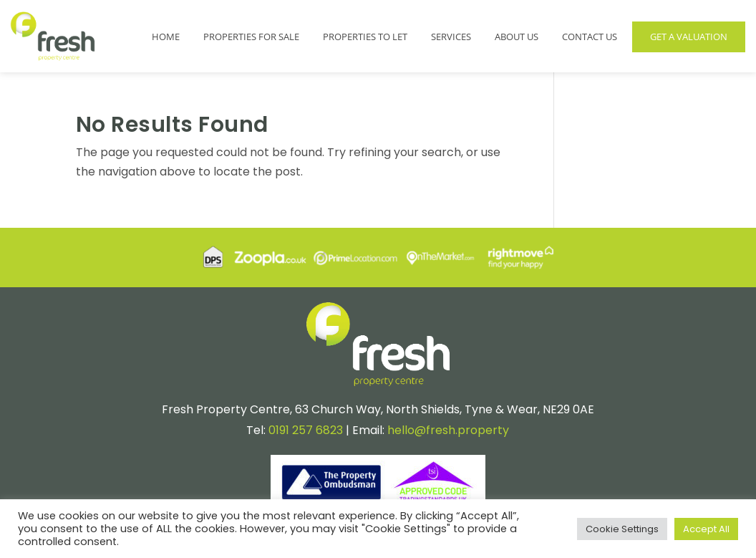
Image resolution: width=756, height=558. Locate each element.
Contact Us (590, 37)
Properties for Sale (251, 37)
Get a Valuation (689, 37)
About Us (517, 37)
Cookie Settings (622, 529)
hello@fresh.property (448, 430)
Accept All (706, 529)
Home (166, 37)
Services (451, 37)
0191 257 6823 (306, 430)
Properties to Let (365, 37)
